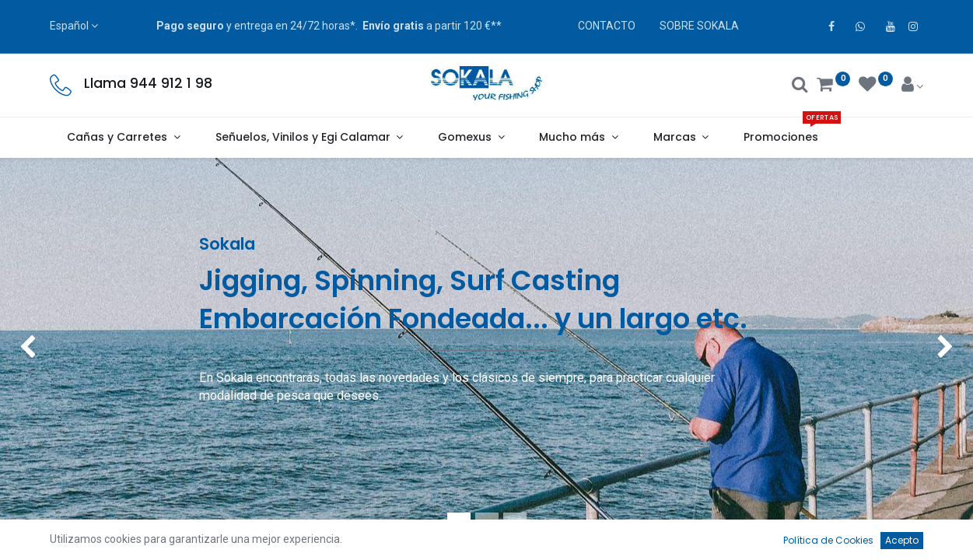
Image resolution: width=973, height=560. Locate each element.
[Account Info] (913, 86)
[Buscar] (800, 86)
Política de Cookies (828, 540)
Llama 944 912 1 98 (148, 83)
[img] (39, 348)
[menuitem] (781, 138)
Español (69, 26)
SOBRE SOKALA (699, 26)
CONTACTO (607, 26)
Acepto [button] (902, 540)
